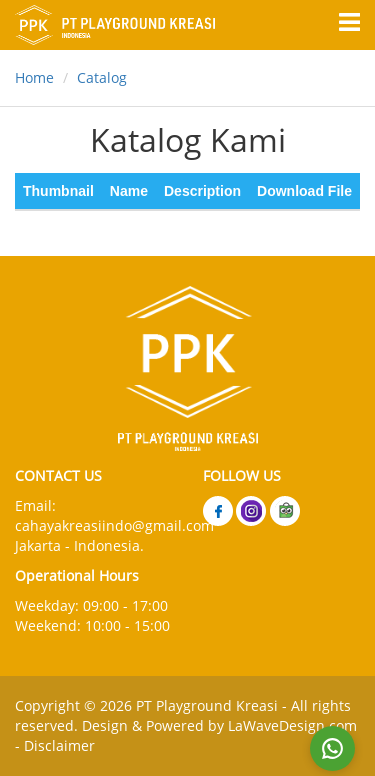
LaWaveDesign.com (292, 725)
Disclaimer (59, 745)
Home (34, 77)
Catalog (102, 77)
